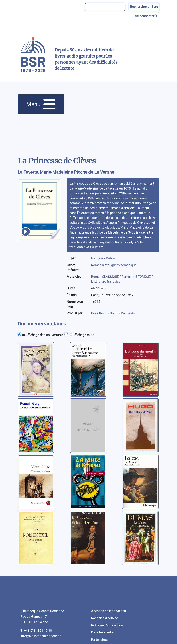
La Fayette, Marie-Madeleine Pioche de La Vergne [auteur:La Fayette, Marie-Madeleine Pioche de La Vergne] (66, 172)
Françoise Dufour (104, 258)
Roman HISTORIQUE (136, 277)
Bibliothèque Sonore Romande (113, 313)
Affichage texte (81, 335)
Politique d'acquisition (107, 625)
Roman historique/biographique (114, 265)
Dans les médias (103, 632)
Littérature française (106, 282)
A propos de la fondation (109, 611)
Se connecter (146, 16)
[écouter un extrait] (26, 232)
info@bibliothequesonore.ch (41, 636)
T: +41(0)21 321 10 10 (36, 631)
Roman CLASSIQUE (105, 277)
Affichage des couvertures (43, 335)
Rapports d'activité (105, 618)
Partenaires (99, 640)
